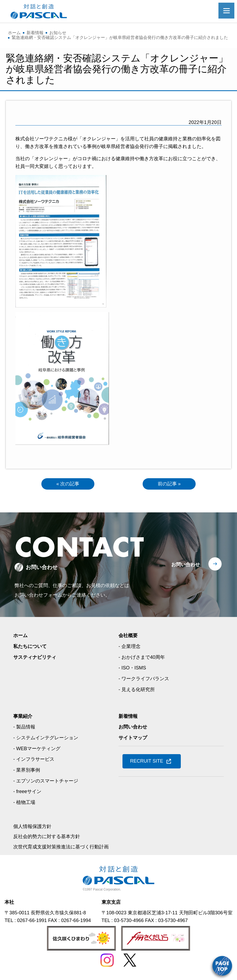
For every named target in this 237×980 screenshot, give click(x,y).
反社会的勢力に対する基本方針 (47, 836)
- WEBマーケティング (37, 749)
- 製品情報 (24, 727)
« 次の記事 (68, 484)
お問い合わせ (186, 565)
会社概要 (128, 636)
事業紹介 (23, 716)
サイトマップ (133, 738)
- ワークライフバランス (144, 679)
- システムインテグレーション (46, 738)
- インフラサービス (34, 759)
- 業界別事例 (27, 770)
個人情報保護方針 (32, 826)
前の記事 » (169, 484)
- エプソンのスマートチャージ (46, 781)
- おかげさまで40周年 (142, 657)
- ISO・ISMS (132, 668)
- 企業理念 (130, 646)
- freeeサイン (27, 791)
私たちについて (30, 646)
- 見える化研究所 (137, 690)
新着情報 (128, 716)
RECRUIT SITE (147, 761)
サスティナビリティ (35, 657)
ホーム (20, 636)
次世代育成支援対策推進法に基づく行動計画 (61, 847)
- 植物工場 (24, 802)
